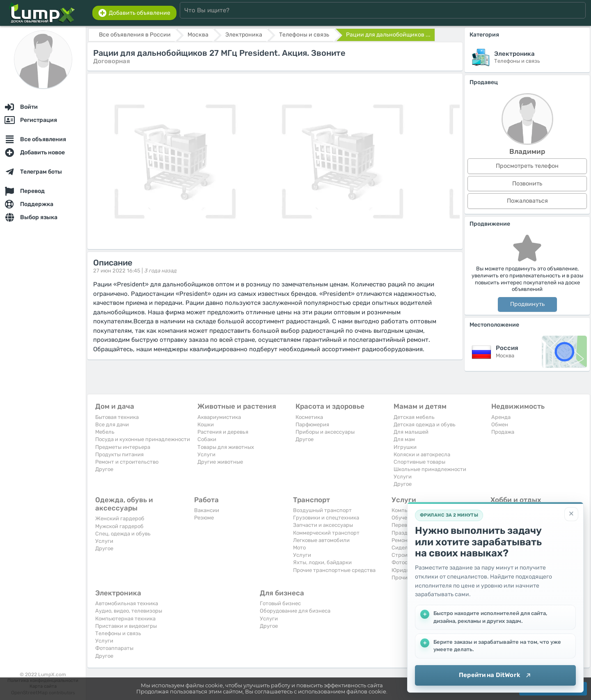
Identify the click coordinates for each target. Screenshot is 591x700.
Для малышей (411, 432)
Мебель (105, 432)
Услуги (206, 454)
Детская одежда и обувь (425, 424)
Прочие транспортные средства (334, 570)
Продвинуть (527, 304)
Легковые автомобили (321, 540)
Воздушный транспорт (322, 510)
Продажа (503, 432)
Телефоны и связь (118, 633)
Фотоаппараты (114, 648)
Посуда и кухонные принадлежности (143, 439)
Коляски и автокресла (422, 454)
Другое (104, 469)
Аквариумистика (219, 417)
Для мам (404, 439)
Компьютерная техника (125, 619)
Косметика (309, 417)
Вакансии (207, 510)
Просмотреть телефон (527, 166)
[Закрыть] (571, 514)
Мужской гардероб (119, 526)
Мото (299, 548)
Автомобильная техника (127, 603)
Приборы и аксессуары (325, 432)
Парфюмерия (312, 424)
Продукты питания (119, 454)
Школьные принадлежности (430, 469)
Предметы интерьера (123, 447)
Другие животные (220, 462)
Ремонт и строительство (127, 462)
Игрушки (405, 447)
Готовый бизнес (280, 603)
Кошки (206, 424)
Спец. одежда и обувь (123, 534)
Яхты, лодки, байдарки (322, 562)
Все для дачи (112, 424)
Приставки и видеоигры (126, 626)
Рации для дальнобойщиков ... (388, 35)
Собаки (207, 439)
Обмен (500, 424)
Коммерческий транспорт (326, 533)
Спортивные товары (419, 462)
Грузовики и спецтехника (326, 518)
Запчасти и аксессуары (323, 525)
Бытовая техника (117, 417)
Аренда (501, 417)
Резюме (204, 518)
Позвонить (527, 184)
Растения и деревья (223, 432)
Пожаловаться (527, 201)
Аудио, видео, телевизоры (129, 611)
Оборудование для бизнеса (295, 611)
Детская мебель (414, 417)
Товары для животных (226, 447)
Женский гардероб (120, 518)
